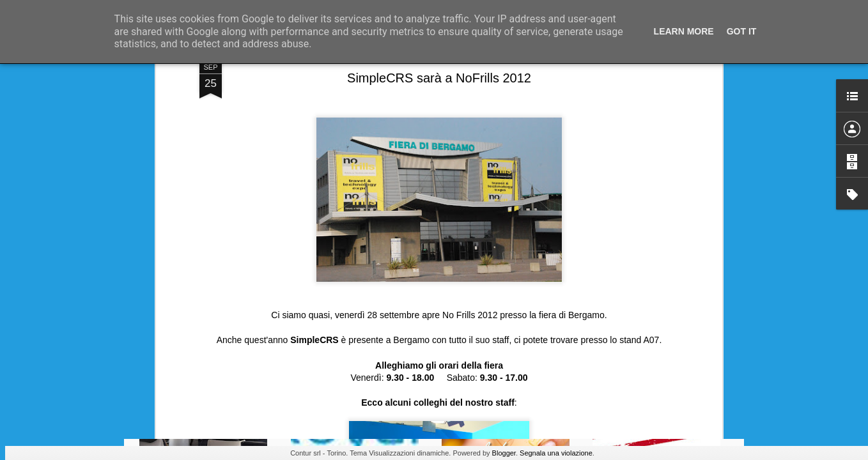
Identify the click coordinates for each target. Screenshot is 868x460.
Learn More (684, 31)
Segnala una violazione (556, 453)
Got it (742, 31)
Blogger (504, 453)
